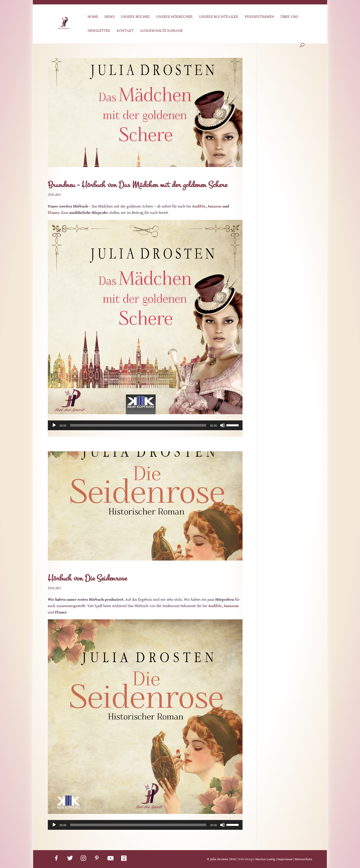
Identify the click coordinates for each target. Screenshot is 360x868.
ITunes (54, 213)
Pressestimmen (259, 17)
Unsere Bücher (135, 17)
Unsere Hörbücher (174, 17)
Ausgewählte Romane (161, 31)
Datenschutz (303, 859)
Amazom (231, 606)
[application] (145, 425)
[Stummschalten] (222, 425)
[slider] (138, 425)
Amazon (214, 206)
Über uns (289, 17)
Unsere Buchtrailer (219, 17)
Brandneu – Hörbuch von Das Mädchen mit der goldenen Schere (137, 185)
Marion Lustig (265, 859)
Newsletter (99, 31)
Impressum (285, 859)
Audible (199, 206)
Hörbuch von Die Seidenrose (87, 578)
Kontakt (125, 31)
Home (93, 17)
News (109, 17)
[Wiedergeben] (54, 425)
